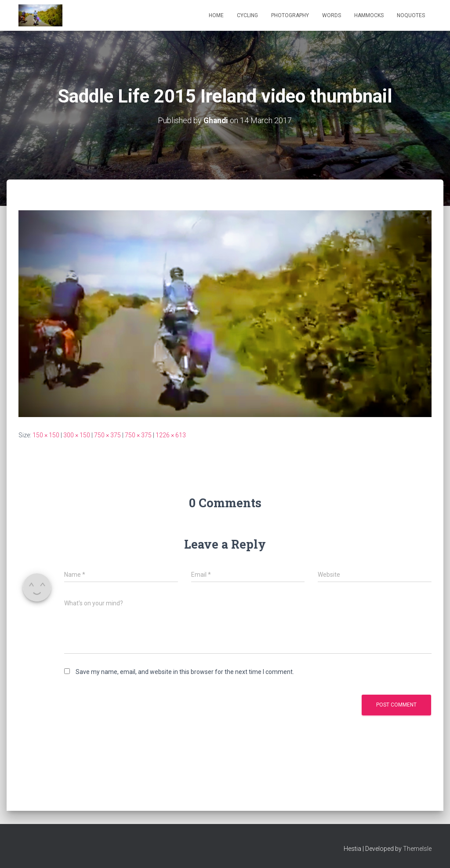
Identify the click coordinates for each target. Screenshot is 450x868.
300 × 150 (77, 435)
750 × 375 (107, 435)
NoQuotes (411, 15)
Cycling (247, 15)
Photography (290, 15)
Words (332, 15)
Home (216, 15)
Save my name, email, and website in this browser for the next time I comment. (185, 672)
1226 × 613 (171, 435)
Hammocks (369, 15)
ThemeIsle (417, 849)
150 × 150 (46, 435)
